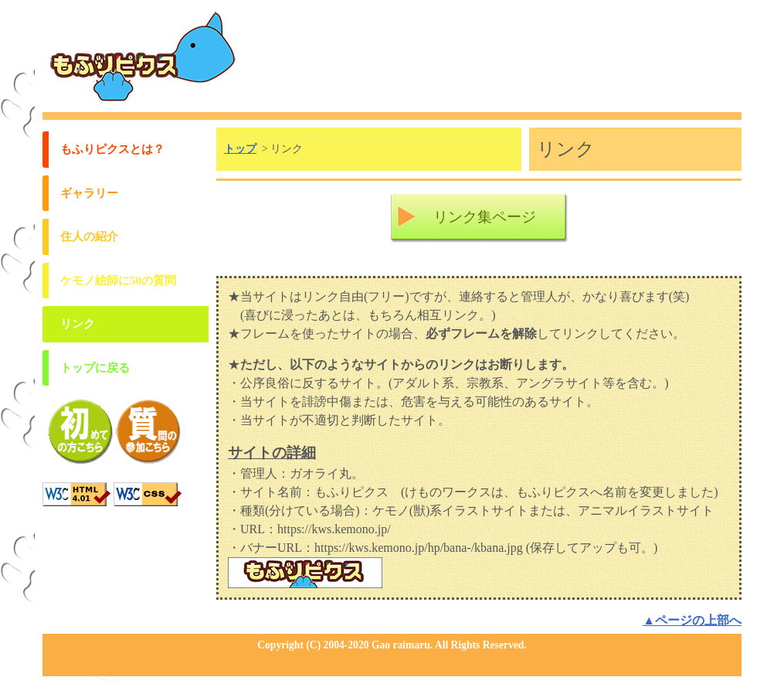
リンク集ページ (485, 217)
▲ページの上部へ (692, 620)
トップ (240, 149)
